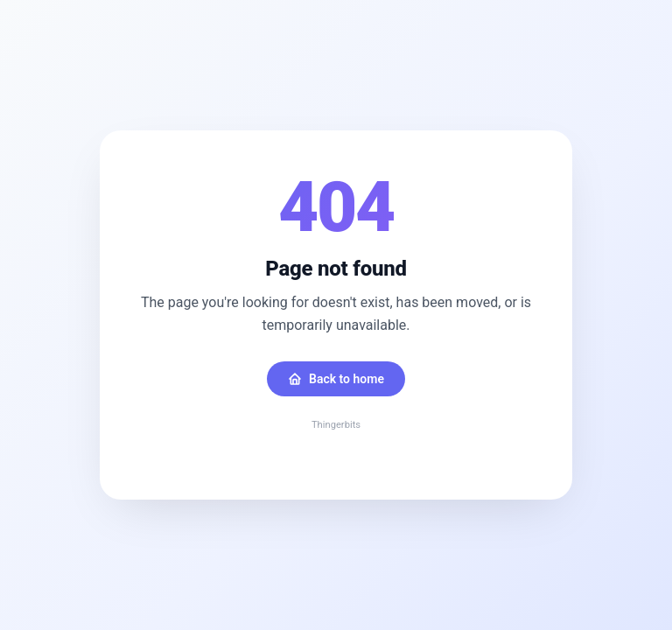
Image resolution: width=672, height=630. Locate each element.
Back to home (336, 379)
